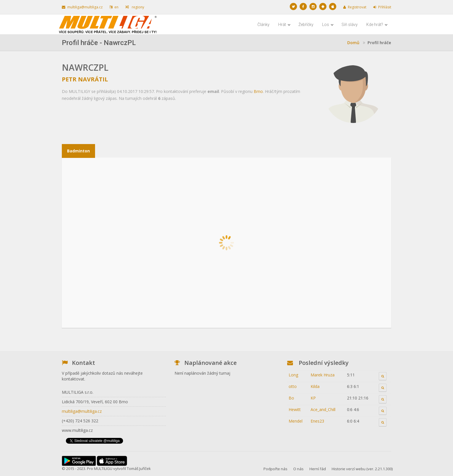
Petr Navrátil (85, 79)
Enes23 (317, 421)
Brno (258, 91)
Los (328, 25)
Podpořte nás (275, 469)
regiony (135, 7)
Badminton (78, 151)
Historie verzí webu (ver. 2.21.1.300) (362, 469)
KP (313, 398)
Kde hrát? (377, 25)
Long (293, 375)
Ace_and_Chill (323, 409)
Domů (353, 43)
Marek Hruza (323, 375)
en (114, 7)
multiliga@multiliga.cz (82, 7)
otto (293, 386)
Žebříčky (306, 25)
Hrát (284, 25)
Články (263, 25)
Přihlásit (382, 7)
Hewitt (295, 409)
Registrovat (355, 7)
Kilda (315, 386)
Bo (291, 398)
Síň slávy (350, 25)
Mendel (296, 421)
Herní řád (318, 469)
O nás (298, 469)
